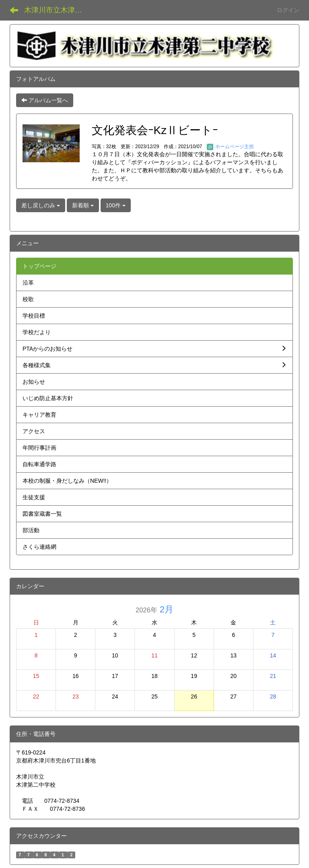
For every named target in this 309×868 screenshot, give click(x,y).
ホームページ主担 (230, 147)
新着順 (83, 205)
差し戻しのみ (41, 205)
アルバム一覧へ (45, 100)
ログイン (288, 10)
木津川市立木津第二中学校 (58, 10)
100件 (116, 205)
